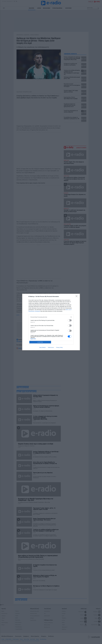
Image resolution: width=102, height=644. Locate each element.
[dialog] (51, 322)
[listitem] (51, 317)
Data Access (51, 347)
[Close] (77, 297)
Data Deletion (43, 347)
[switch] (70, 320)
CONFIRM (40, 342)
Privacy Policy (59, 347)
